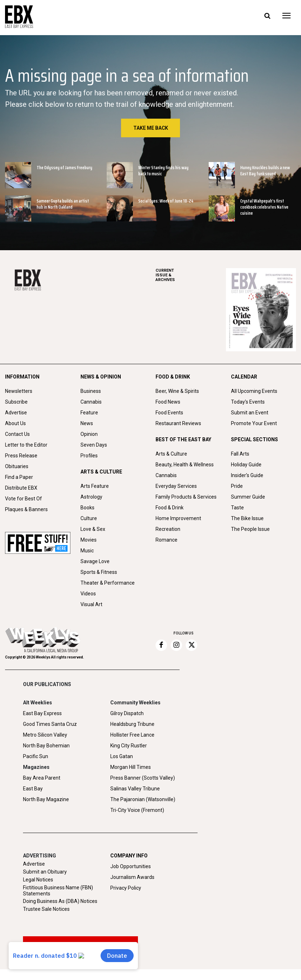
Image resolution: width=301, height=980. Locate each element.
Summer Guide (248, 497)
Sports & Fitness (99, 572)
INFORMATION (22, 377)
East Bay (33, 789)
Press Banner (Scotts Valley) (143, 778)
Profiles (89, 456)
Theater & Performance (108, 583)
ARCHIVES (191, 275)
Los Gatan (122, 756)
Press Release (21, 456)
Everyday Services (176, 486)
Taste (237, 508)
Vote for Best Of (24, 499)
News (87, 423)
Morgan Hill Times (131, 767)
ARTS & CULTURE (101, 472)
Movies (89, 540)
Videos (88, 594)
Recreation (168, 529)
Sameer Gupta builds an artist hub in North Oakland (63, 204)
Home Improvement (178, 518)
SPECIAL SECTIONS (254, 439)
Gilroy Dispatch (127, 713)
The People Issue (250, 529)
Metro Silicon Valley (45, 735)
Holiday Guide (246, 465)
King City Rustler (129, 746)
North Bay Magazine (46, 799)
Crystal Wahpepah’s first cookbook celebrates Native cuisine (264, 207)
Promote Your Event (254, 423)
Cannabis (91, 402)
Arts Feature (95, 486)
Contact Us (17, 434)
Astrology (91, 497)
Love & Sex (93, 529)
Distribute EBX (21, 488)
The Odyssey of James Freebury (64, 168)
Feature (89, 413)
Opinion (89, 434)
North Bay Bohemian (46, 746)
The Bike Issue (247, 518)
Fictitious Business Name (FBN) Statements (58, 891)
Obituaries (17, 466)
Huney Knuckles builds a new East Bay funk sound (265, 171)
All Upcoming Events (254, 391)
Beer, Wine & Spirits (177, 391)
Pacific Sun (36, 756)
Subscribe (16, 402)
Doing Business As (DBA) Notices (60, 901)
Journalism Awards (132, 877)
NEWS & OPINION (101, 377)
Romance (166, 540)
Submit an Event (250, 413)
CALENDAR (244, 377)
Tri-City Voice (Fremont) (137, 810)
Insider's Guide (247, 475)
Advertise (16, 413)
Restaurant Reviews (178, 423)
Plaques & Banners (26, 509)
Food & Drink (170, 508)
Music (87, 551)
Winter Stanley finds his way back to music (163, 171)
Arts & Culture (171, 454)
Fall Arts (240, 454)
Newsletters (19, 391)
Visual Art (91, 604)
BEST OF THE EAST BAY (183, 439)
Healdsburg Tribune (132, 724)
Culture (89, 518)
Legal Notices (38, 880)
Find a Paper (19, 477)
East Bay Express (42, 713)
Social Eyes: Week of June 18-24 (166, 201)
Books (87, 508)
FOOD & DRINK (173, 377)
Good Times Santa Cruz (50, 724)
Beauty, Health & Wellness (185, 465)
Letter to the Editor (26, 445)
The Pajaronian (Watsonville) (143, 799)
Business (91, 391)
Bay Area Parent (42, 778)
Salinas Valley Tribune (135, 789)
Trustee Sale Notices (46, 909)
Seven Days (94, 445)
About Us (15, 423)
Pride (237, 486)
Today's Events (248, 402)
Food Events (169, 413)
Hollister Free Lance (132, 735)
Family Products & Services (186, 497)
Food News (168, 402)
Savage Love (95, 561)
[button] (267, 16)
